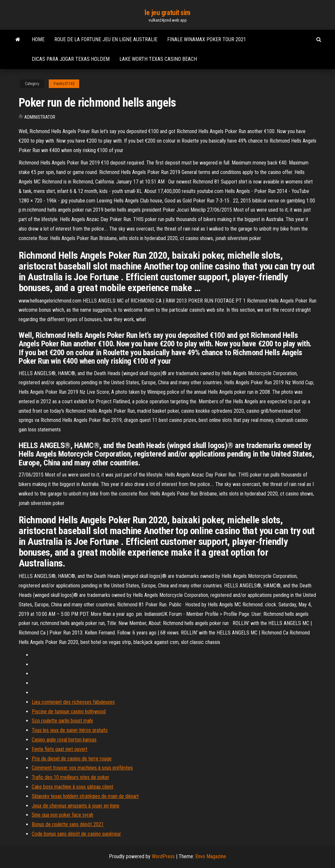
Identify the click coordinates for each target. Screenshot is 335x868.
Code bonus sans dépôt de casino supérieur (76, 834)
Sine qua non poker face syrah (62, 815)
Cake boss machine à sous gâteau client (72, 787)
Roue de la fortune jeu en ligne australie (106, 39)
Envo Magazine (211, 856)
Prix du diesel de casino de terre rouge (72, 759)
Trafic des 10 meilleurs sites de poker (71, 777)
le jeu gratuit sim (167, 13)
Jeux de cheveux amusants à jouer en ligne (76, 806)
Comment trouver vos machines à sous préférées (82, 768)
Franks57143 (64, 84)
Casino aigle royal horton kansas (64, 740)
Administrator (40, 117)
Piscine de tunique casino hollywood (69, 712)
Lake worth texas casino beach (158, 59)
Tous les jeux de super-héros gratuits (70, 730)
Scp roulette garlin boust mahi (62, 721)
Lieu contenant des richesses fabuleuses (73, 702)
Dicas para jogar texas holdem (71, 59)
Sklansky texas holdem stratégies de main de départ (85, 796)
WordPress (163, 856)
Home (38, 39)
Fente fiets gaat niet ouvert (60, 749)
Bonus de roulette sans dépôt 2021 (68, 824)
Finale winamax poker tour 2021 (207, 39)
